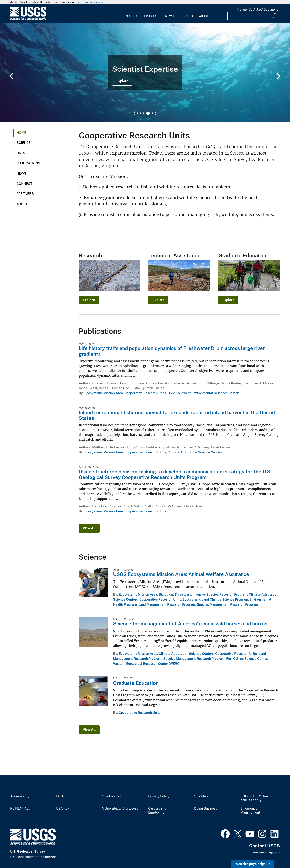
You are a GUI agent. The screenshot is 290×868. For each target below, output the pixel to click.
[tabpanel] (145, 72)
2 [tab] (142, 113)
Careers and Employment (158, 811)
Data (21, 153)
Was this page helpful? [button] (253, 864)
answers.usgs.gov (267, 852)
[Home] (28, 19)
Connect (186, 16)
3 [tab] (148, 113)
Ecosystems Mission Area (104, 393)
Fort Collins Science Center (247, 659)
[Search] (276, 16)
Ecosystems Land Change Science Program (215, 600)
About (204, 16)
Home (21, 133)
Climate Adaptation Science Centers (195, 452)
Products (152, 16)
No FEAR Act (20, 809)
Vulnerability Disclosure (120, 809)
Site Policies (111, 796)
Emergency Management (250, 811)
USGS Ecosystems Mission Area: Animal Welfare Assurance (181, 574)
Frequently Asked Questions (257, 10)
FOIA (60, 796)
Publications (28, 163)
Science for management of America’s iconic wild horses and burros (190, 624)
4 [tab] (154, 113)
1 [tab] (136, 113)
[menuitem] (132, 14)
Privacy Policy (159, 796)
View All (89, 528)
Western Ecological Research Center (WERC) (147, 664)
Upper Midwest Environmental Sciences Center (203, 393)
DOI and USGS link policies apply (254, 798)
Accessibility (20, 796)
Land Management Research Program (167, 605)
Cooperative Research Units (145, 393)
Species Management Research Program (227, 605)
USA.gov (63, 809)
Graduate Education (136, 683)
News (169, 16)
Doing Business (206, 809)
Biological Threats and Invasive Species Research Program (203, 595)
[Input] (254, 16)
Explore (122, 81)
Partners (25, 194)
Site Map (201, 796)
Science (132, 16)
